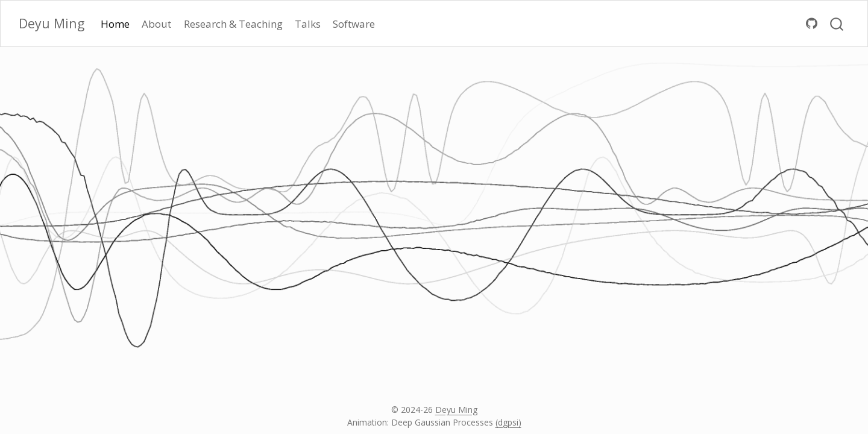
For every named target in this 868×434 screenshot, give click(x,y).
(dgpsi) (508, 422)
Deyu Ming (456, 410)
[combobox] (837, 23)
